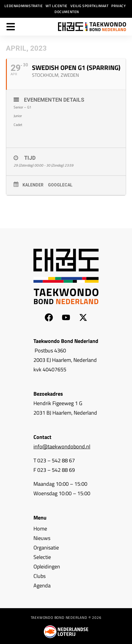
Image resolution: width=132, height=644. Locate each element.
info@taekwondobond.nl (62, 446)
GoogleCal (60, 185)
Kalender (33, 185)
